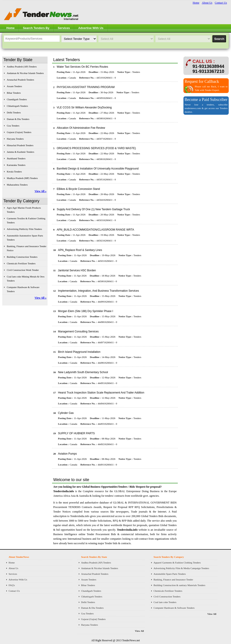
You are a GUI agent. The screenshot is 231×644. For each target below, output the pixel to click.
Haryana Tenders (15, 139)
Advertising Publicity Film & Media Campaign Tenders (181, 568)
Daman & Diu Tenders (18, 119)
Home (196, 3)
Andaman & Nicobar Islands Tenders (25, 73)
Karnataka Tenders (16, 165)
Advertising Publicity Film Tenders (24, 229)
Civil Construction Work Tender (23, 270)
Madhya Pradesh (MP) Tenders (22, 178)
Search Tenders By (36, 28)
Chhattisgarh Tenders (17, 106)
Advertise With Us (91, 28)
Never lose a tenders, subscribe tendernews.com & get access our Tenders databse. (206, 108)
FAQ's (12, 585)
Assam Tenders (14, 86)
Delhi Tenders (14, 112)
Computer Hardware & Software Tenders (174, 608)
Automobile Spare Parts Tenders (170, 574)
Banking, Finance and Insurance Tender (173, 580)
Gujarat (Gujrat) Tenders (19, 132)
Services (64, 28)
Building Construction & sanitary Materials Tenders (179, 585)
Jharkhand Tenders (16, 158)
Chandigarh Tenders (17, 99)
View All (139, 631)
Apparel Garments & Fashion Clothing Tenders (177, 563)
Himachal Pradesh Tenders (20, 145)
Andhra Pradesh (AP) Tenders (22, 67)
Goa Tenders (13, 126)
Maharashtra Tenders (17, 185)
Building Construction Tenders (22, 257)
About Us (207, 3)
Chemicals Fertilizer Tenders (21, 263)
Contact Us (221, 3)
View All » (41, 191)
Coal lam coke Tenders (165, 602)
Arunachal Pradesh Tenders (20, 80)
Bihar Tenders (14, 93)
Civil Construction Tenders (167, 596)
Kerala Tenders (14, 172)
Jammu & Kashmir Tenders (20, 152)
